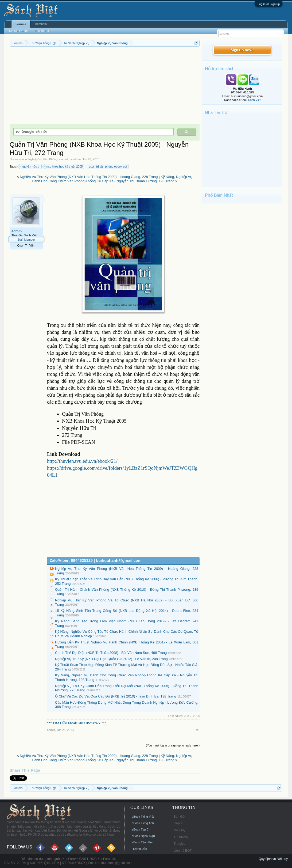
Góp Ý (178, 823)
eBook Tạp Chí (141, 829)
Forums (21, 24)
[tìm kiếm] (93, 132)
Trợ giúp (180, 844)
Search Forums (19, 31)
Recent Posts (43, 31)
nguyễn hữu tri (30, 166)
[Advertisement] (105, 87)
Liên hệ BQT (183, 851)
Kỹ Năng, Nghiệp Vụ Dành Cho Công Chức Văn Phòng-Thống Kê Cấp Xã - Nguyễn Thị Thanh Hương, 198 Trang (112, 179)
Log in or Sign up (269, 4)
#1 (198, 730)
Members (41, 24)
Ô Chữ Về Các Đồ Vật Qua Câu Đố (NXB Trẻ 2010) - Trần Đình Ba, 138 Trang (116, 696)
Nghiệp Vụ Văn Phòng (43, 159)
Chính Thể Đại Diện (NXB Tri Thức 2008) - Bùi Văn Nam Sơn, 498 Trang (111, 653)
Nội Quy (180, 830)
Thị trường (181, 837)
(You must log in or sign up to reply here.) (173, 745)
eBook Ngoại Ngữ (143, 836)
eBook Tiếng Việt (143, 817)
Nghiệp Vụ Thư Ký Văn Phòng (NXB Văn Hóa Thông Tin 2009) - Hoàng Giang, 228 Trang (89, 177)
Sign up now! (242, 50)
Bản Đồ (179, 817)
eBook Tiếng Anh (143, 823)
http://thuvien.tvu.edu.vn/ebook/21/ (82, 461)
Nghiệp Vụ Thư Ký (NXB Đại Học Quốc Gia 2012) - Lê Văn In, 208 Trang (111, 659)
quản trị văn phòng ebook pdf (107, 166)
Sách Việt (254, 100)
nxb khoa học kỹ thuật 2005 (64, 166)
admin (77, 159)
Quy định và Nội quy (273, 859)
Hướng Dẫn (139, 849)
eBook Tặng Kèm (143, 842)
